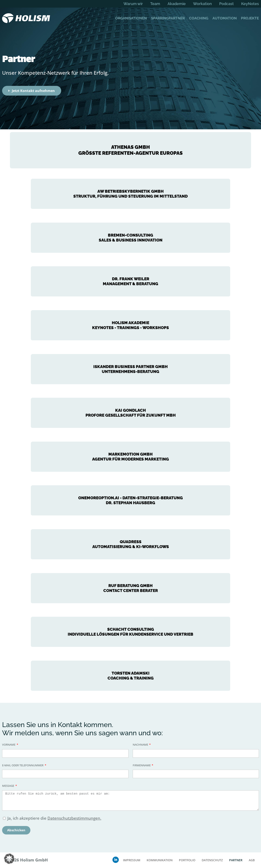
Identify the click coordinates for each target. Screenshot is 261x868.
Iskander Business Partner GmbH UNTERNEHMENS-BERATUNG (131, 369)
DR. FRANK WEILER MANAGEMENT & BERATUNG (130, 281)
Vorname (9, 745)
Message (8, 786)
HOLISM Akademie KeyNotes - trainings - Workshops (130, 325)
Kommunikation (160, 860)
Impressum (132, 860)
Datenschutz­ (212, 860)
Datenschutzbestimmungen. (74, 818)
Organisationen (131, 18)
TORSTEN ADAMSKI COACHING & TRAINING (131, 676)
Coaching (199, 18)
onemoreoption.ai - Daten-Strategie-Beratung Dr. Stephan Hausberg (131, 500)
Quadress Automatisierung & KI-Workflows (130, 544)
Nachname (141, 745)
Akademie (177, 4)
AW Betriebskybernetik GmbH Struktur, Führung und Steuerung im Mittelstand (130, 194)
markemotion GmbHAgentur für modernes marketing (130, 457)
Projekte (250, 18)
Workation (202, 4)
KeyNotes (250, 4)
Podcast (227, 4)
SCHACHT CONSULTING (130, 632)
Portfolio (187, 860)
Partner (236, 860)
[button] (9, 859)
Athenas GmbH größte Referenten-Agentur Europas (131, 150)
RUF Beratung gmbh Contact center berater (130, 588)
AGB (252, 860)
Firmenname (142, 765)
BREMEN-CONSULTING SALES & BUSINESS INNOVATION (130, 238)
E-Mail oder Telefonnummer (23, 765)
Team (155, 4)
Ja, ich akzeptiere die (54, 818)
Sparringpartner (168, 18)
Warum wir (133, 4)
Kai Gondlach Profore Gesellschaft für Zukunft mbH (130, 413)
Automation (225, 18)
